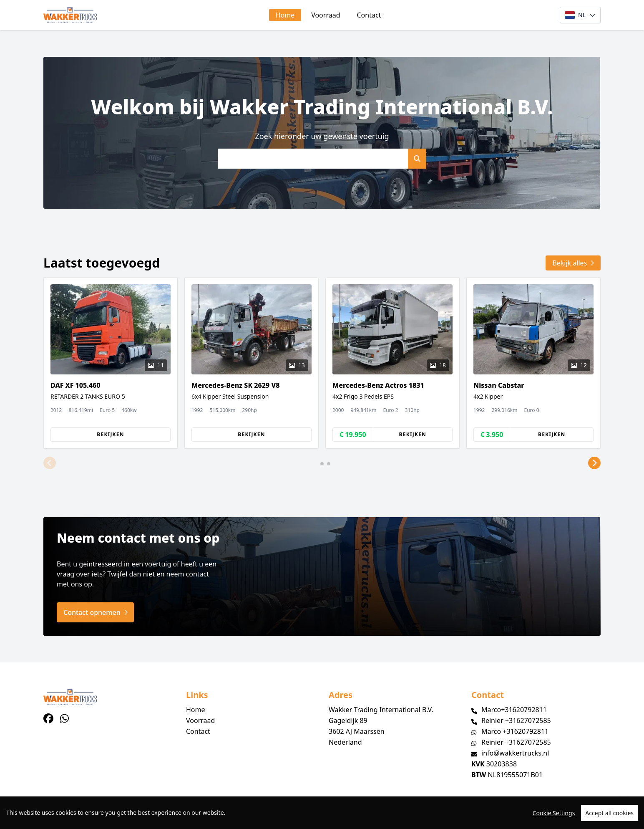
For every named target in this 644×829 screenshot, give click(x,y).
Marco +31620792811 (515, 731)
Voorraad (326, 15)
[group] (111, 363)
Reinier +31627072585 (516, 720)
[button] (50, 463)
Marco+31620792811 (514, 710)
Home (285, 15)
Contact (369, 15)
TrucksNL (95, 818)
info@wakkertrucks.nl (515, 753)
